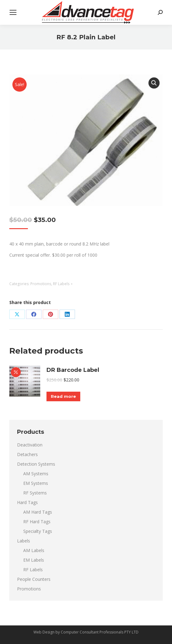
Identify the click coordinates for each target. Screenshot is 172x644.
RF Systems (35, 493)
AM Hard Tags (38, 512)
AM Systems (36, 474)
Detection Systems (36, 464)
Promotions (41, 284)
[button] (154, 83)
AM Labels (34, 550)
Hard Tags (27, 502)
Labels (24, 541)
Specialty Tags (38, 531)
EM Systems (36, 483)
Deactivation (30, 445)
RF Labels (61, 284)
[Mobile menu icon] (13, 12)
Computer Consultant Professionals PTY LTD (100, 632)
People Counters (34, 579)
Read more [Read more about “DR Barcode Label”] (63, 396)
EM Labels (34, 560)
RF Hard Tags (37, 522)
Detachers (27, 454)
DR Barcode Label (73, 370)
